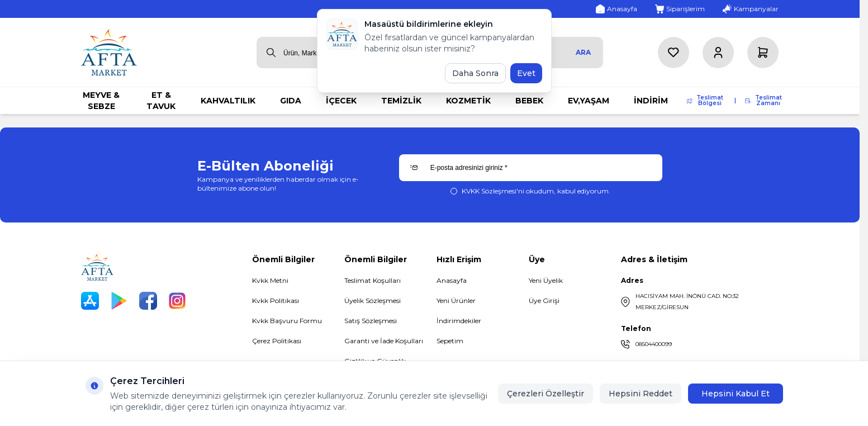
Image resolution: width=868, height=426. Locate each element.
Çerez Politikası (277, 341)
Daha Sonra (475, 73)
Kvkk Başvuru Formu (287, 321)
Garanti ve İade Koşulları (384, 341)
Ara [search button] (583, 52)
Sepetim (450, 341)
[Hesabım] (718, 53)
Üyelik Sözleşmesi (373, 300)
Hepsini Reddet (641, 394)
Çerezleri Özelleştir (546, 394)
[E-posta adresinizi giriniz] (531, 168)
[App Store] (90, 301)
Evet (526, 73)
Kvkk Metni (270, 280)
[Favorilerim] (673, 53)
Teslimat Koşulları (373, 280)
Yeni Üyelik (546, 280)
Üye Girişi (544, 300)
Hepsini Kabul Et (736, 394)
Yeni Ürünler (456, 300)
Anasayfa (452, 280)
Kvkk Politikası (276, 300)
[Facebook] (148, 301)
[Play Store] (119, 301)
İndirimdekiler (459, 321)
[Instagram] (177, 301)
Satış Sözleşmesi (371, 321)
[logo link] (109, 52)
